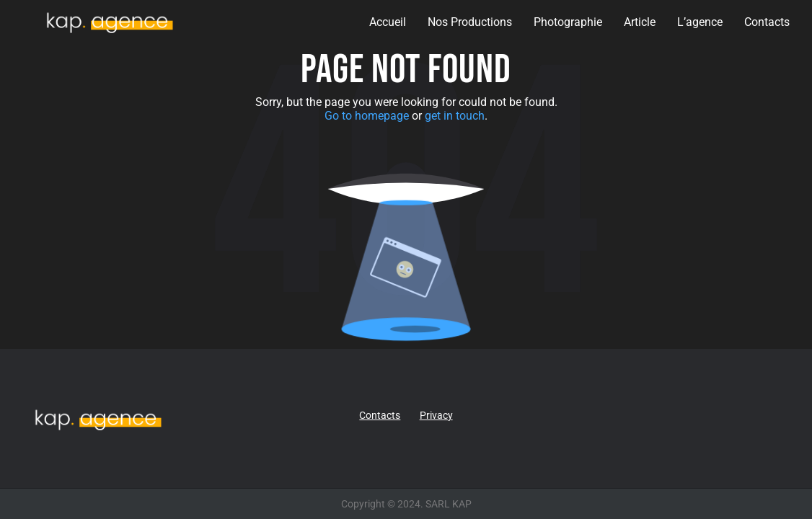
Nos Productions (470, 22)
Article (640, 22)
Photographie (568, 22)
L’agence (700, 22)
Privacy (436, 415)
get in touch (455, 116)
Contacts (767, 22)
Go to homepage (367, 116)
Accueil (388, 22)
